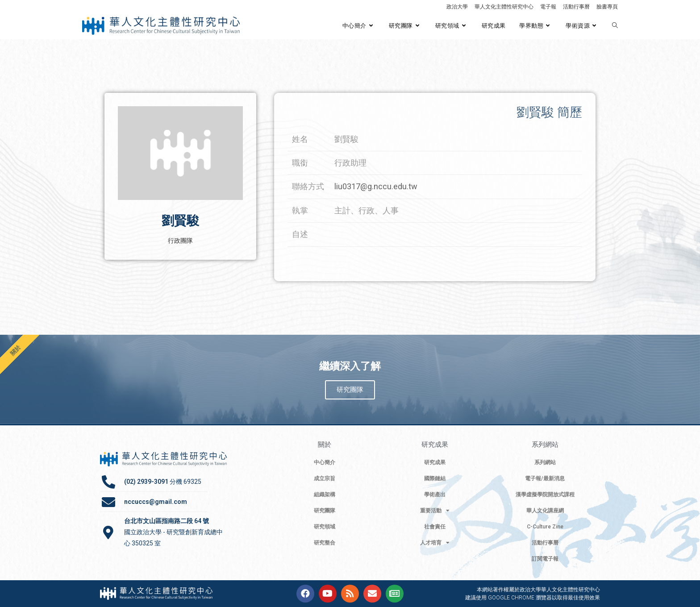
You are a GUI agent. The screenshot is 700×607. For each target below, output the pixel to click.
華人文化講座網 (545, 511)
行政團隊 (180, 241)
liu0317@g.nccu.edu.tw (376, 186)
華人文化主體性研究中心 (504, 7)
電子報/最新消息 (545, 478)
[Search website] (615, 26)
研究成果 (435, 462)
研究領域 (325, 527)
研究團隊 (325, 511)
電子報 (548, 7)
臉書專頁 (607, 7)
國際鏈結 (435, 478)
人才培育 (435, 543)
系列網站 (545, 462)
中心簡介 (325, 462)
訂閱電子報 (545, 559)
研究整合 (325, 543)
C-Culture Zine (545, 527)
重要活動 (435, 511)
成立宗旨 (325, 478)
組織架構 (325, 495)
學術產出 (435, 495)
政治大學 (457, 7)
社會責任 (435, 527)
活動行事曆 (576, 7)
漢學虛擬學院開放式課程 (545, 495)
